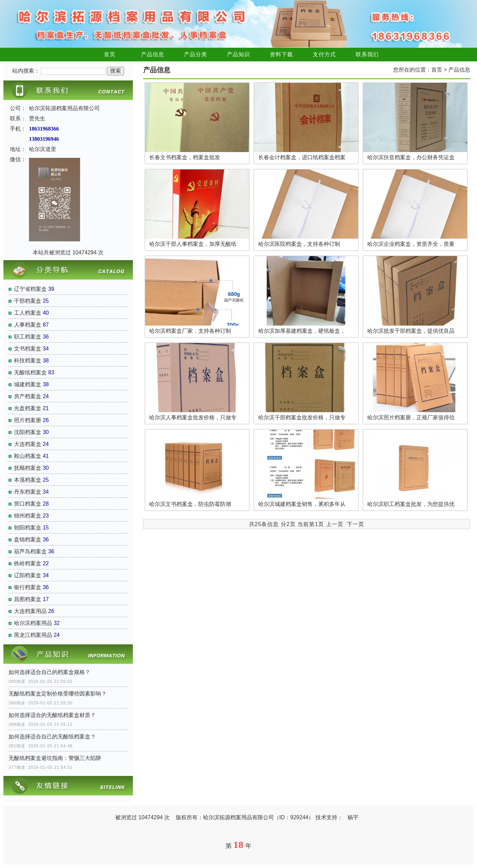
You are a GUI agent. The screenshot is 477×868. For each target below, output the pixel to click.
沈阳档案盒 (28, 432)
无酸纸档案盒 (30, 372)
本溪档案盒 (28, 480)
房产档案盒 (28, 396)
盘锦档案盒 (28, 540)
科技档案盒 (28, 361)
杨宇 (353, 817)
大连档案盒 (28, 444)
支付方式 (324, 54)
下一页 (356, 524)
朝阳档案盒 (28, 528)
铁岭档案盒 (28, 563)
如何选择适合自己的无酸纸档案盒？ (52, 737)
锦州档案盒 (28, 516)
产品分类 (196, 54)
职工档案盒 (28, 337)
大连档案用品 (30, 611)
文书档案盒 (28, 349)
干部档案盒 (28, 301)
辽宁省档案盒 (30, 289)
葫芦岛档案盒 (30, 551)
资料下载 (281, 54)
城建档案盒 (28, 384)
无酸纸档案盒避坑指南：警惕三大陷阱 (55, 758)
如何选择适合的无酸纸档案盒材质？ (52, 715)
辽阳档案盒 (28, 575)
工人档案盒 (28, 313)
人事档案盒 (28, 325)
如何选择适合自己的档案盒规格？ (49, 672)
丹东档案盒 (28, 492)
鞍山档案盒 (28, 456)
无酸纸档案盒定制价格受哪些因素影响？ (58, 694)
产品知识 (238, 54)
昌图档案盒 (28, 599)
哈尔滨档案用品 (33, 623)
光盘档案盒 (28, 408)
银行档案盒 (28, 587)
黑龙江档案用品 (33, 635)
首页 (110, 54)
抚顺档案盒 (28, 468)
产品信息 (153, 54)
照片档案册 (28, 420)
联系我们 (367, 54)
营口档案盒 (28, 504)
